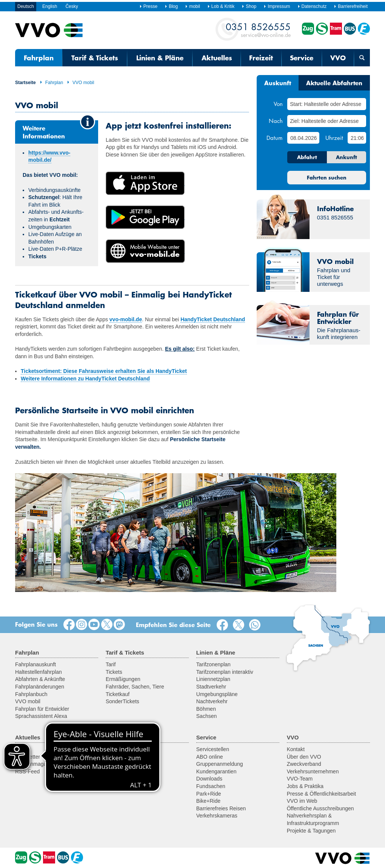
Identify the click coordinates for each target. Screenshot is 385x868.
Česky (72, 6)
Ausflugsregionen (126, 749)
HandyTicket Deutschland (213, 319)
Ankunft (346, 157)
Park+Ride (209, 794)
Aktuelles (217, 58)
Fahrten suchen (327, 178)
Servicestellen (213, 749)
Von (278, 104)
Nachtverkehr (212, 701)
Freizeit (261, 58)
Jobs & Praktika (305, 786)
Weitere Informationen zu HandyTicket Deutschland (85, 379)
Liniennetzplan (213, 679)
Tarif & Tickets (95, 58)
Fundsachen (211, 786)
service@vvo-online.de (258, 30)
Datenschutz (312, 6)
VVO (338, 58)
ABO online (210, 757)
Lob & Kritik (221, 6)
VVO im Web (302, 801)
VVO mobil (80, 83)
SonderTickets (122, 701)
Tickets (114, 672)
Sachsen (206, 716)
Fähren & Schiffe (125, 771)
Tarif (111, 664)
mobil (192, 6)
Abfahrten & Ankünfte (40, 679)
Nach (276, 121)
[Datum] (303, 138)
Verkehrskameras (217, 816)
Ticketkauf (118, 694)
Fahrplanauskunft (35, 664)
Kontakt (296, 749)
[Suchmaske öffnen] (362, 58)
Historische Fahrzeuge (132, 764)
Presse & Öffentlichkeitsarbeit (321, 794)
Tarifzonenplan (213, 664)
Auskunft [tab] (278, 83)
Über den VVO (304, 757)
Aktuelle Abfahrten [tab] (334, 83)
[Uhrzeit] (357, 138)
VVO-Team (300, 779)
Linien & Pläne (160, 58)
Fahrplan (39, 58)
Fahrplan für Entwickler (42, 709)
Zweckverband (304, 764)
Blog (171, 6)
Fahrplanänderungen (40, 687)
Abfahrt (307, 157)
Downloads (209, 779)
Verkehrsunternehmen (313, 771)
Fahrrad (115, 757)
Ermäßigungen (123, 679)
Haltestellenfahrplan (38, 672)
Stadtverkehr (211, 687)
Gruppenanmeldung (220, 764)
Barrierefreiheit (351, 6)
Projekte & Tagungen (311, 831)
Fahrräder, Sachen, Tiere (135, 687)
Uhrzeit (334, 138)
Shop (249, 6)
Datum (275, 138)
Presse (148, 6)
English (50, 6)
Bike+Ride (208, 801)
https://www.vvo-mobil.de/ (49, 156)
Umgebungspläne (217, 694)
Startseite (25, 83)
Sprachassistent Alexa (41, 716)
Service (302, 58)
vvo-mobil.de (126, 319)
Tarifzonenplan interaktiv (225, 672)
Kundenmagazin (34, 764)
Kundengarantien (216, 771)
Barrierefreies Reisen (221, 808)
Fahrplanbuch (31, 694)
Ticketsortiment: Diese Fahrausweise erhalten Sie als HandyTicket (104, 371)
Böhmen (206, 709)
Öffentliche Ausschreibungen (320, 808)
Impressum (277, 6)
